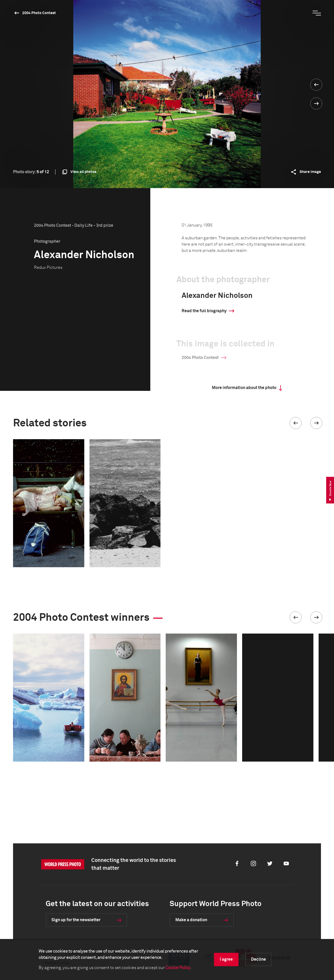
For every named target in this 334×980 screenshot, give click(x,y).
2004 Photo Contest (39, 13)
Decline (258, 959)
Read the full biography (204, 311)
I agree (226, 959)
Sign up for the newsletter (76, 920)
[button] (296, 423)
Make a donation (191, 920)
